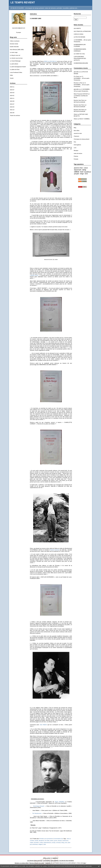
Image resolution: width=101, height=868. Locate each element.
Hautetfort (55, 858)
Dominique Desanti (39, 806)
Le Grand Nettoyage (15, 61)
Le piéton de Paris (15, 69)
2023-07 (12, 104)
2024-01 (12, 96)
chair (45, 844)
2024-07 (12, 90)
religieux (41, 844)
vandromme (65, 841)
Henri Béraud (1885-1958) (17, 50)
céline (77, 172)
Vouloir (12, 78)
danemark (78, 170)
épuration (36, 843)
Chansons (76, 136)
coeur (86, 168)
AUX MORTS (77, 28)
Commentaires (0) (58, 839)
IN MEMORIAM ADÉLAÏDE (81, 63)
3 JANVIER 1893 (36, 18)
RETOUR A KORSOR (79, 102)
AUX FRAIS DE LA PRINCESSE (82, 31)
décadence (42, 841)
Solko (11, 75)
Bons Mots (77, 131)
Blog (75, 128)
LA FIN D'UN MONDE (80, 37)
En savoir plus (88, 866)
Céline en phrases (15, 41)
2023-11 (12, 98)
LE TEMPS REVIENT (23, 2)
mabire (32, 843)
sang (84, 170)
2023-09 (12, 101)
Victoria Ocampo (55, 550)
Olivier (75, 114)
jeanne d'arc (78, 168)
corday (41, 843)
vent (86, 174)
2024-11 (12, 87)
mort (82, 172)
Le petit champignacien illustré (18, 67)
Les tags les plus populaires (67, 861)
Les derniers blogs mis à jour (35, 861)
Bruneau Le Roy (78, 83)
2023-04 (12, 107)
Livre (75, 148)
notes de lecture (78, 153)
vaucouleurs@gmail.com (19, 28)
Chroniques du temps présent (82, 139)
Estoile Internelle (14, 47)
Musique (76, 150)
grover (56, 841)
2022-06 (12, 113)
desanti (60, 841)
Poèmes (76, 156)
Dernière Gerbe (14, 44)
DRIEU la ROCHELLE (50, 61)
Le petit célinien (14, 64)
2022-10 (12, 110)
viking (63, 843)
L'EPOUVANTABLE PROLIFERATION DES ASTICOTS (80, 58)
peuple (76, 174)
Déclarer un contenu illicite (22, 863)
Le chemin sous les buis (16, 58)
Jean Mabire (43, 725)
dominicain (35, 844)
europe (54, 843)
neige (82, 174)
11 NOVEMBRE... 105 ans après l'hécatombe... (82, 78)
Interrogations (77, 145)
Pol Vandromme (37, 813)
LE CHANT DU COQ (79, 54)
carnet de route (78, 133)
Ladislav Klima (34, 275)
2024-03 (12, 93)
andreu (52, 841)
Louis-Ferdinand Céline (16, 72)
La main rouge (14, 52)
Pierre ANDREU (60, 802)
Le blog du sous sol (15, 55)
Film (75, 142)
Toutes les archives (15, 115)
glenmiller (76, 72)
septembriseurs (47, 843)
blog (85, 863)
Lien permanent (49, 839)
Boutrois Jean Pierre (79, 100)
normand (58, 843)
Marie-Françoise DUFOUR (81, 94)
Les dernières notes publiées (51, 861)
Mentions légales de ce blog (37, 863)
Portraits (76, 159)
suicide (36, 841)
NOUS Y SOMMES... (85, 119)
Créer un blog (47, 858)
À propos (19, 32)
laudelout (88, 172)
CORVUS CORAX (79, 34)
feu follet (47, 841)
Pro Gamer (77, 76)
